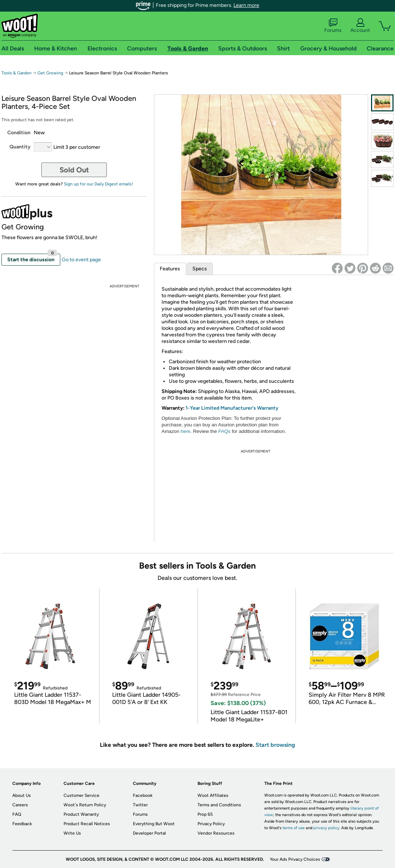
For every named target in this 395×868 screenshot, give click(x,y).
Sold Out (74, 170)
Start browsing (275, 745)
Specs (200, 269)
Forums (333, 26)
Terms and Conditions (219, 805)
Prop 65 (205, 814)
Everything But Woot (154, 824)
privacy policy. (327, 828)
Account (360, 26)
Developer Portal (149, 833)
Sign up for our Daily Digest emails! (99, 184)
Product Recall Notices (87, 824)
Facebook (143, 795)
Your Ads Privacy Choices (295, 859)
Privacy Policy (211, 824)
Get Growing (50, 73)
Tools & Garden (17, 73)
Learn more (246, 5)
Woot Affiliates (213, 795)
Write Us (72, 833)
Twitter (140, 805)
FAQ (17, 814)
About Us (22, 795)
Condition (19, 133)
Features (170, 269)
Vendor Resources (216, 833)
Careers (20, 805)
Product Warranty (81, 814)
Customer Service (82, 795)
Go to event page (81, 260)
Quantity (20, 147)
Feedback (22, 824)
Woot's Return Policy (85, 805)
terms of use (294, 828)
